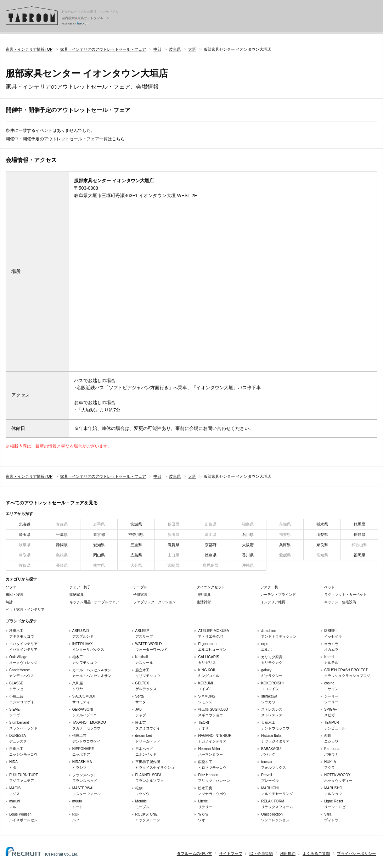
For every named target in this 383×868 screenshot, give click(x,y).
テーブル (140, 587)
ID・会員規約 (261, 853)
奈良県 (322, 545)
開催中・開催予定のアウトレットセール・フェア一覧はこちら (65, 139)
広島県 (136, 555)
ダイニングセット (211, 587)
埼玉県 (25, 534)
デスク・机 (269, 587)
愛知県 (99, 545)
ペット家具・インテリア (25, 609)
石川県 (248, 534)
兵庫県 (285, 545)
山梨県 (322, 534)
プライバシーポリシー (356, 853)
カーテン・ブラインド (278, 595)
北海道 (25, 524)
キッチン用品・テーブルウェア (94, 602)
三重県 (136, 545)
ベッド (330, 587)
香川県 (248, 555)
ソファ (11, 587)
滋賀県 (173, 545)
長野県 (359, 534)
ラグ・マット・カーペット (345, 595)
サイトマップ (231, 853)
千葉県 (62, 534)
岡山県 (99, 555)
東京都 (99, 534)
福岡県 (359, 555)
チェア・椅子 (80, 587)
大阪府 (248, 545)
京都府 (211, 545)
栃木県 (322, 524)
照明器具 (204, 595)
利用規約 (288, 853)
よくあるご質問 (316, 853)
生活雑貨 (204, 602)
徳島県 (211, 555)
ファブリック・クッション (154, 602)
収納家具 (77, 595)
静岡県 (62, 545)
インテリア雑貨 (273, 602)
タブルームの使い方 (194, 853)
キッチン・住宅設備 (340, 602)
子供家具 (140, 595)
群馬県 (359, 524)
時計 (9, 602)
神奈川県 (136, 534)
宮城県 (136, 524)
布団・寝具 (15, 595)
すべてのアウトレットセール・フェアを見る (52, 503)
